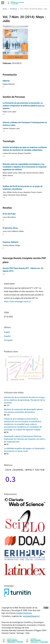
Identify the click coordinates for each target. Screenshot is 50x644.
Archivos (13, 9)
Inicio (5, 9)
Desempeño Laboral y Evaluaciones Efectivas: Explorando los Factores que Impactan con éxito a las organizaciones (25, 439)
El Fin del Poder (9, 214)
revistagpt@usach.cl (31, 616)
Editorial (6, 81)
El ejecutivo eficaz (10, 228)
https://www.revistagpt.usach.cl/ (18, 302)
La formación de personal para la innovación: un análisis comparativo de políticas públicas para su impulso (24, 106)
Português (8, 340)
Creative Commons (24, 613)
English (7, 332)
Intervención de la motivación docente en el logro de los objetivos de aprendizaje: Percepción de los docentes (25, 400)
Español (7, 336)
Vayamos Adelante (11, 242)
